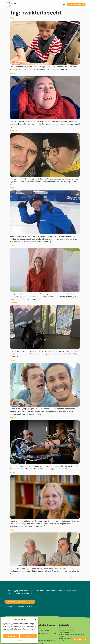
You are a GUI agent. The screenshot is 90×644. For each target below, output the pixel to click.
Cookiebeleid (19, 640)
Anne (12, 530)
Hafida (13, 418)
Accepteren (11, 636)
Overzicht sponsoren (64, 632)
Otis (12, 18)
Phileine (13, 303)
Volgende (75, 578)
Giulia (12, 73)
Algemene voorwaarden (65, 628)
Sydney (13, 360)
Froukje (13, 245)
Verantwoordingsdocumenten (67, 630)
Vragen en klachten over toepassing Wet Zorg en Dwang (71, 635)
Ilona (12, 188)
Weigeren (28, 636)
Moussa (13, 130)
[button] (36, 619)
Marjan (13, 472)
